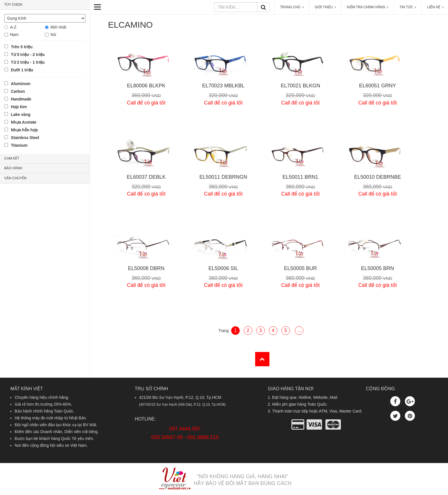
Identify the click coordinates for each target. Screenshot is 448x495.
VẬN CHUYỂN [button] (15, 178)
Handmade (21, 99)
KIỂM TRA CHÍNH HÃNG (368, 7)
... (299, 330)
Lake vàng (21, 114)
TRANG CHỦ (292, 7)
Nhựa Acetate (24, 122)
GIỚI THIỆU (325, 7)
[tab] (45, 5)
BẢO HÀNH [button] (13, 168)
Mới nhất (58, 27)
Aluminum (21, 84)
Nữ (53, 35)
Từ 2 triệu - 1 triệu (28, 62)
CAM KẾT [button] (12, 158)
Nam (14, 35)
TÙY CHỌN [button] (13, 5)
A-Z (13, 27)
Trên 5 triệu (22, 47)
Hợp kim (19, 107)
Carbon (18, 91)
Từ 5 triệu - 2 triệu (28, 55)
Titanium (19, 145)
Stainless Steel (25, 138)
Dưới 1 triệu (22, 70)
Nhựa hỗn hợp (24, 130)
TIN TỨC (408, 7)
